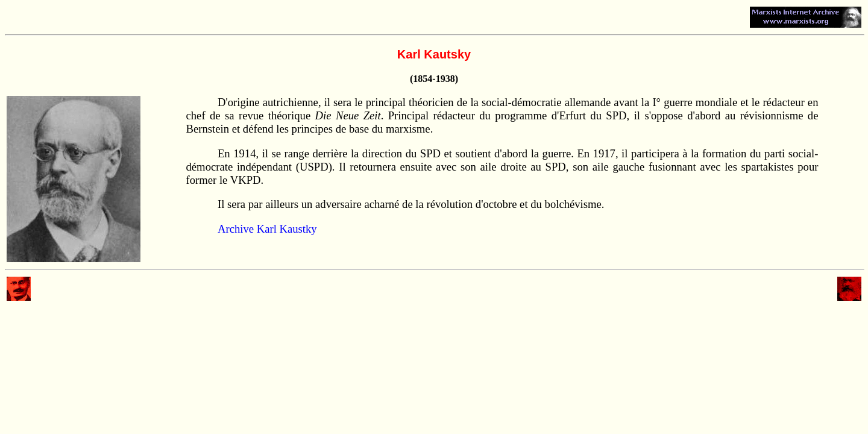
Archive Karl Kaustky (267, 229)
